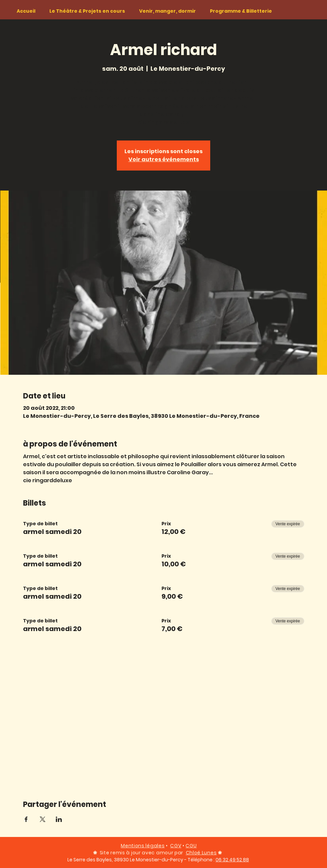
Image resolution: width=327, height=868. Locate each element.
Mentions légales (143, 846)
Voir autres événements (164, 159)
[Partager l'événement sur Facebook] (26, 819)
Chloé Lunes (201, 853)
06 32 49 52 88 (232, 860)
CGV (176, 846)
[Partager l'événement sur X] (43, 819)
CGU (191, 846)
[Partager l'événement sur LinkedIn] (59, 819)
